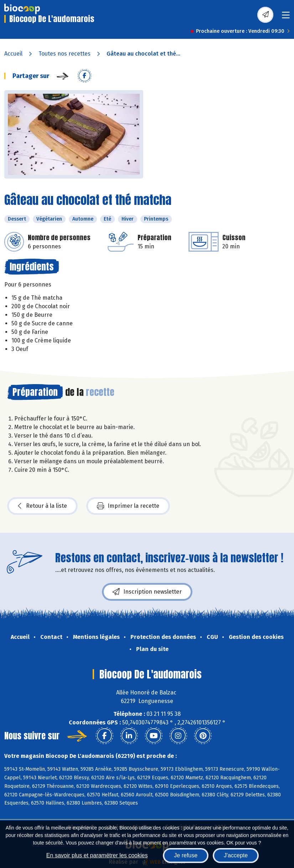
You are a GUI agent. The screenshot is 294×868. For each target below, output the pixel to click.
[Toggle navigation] (286, 17)
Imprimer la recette (128, 506)
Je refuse (186, 855)
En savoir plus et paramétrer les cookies (97, 855)
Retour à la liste (42, 506)
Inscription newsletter (147, 592)
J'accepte (236, 855)
